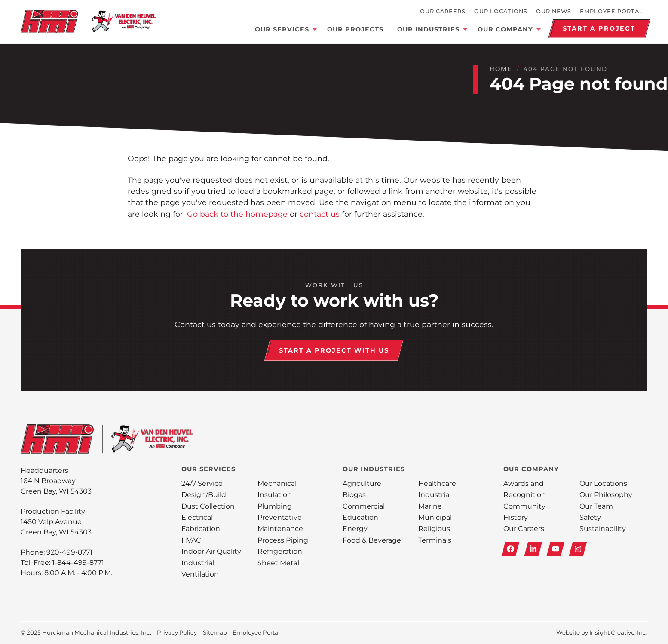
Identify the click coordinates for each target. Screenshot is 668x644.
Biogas (354, 495)
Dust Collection (208, 506)
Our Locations (501, 11)
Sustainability (603, 529)
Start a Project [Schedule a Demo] (599, 28)
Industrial (435, 495)
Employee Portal (611, 11)
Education (360, 517)
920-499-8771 (69, 552)
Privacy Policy (177, 632)
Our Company (507, 29)
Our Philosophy (606, 495)
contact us (320, 214)
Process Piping (283, 540)
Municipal (435, 517)
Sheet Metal (278, 563)
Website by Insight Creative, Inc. (602, 632)
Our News (554, 11)
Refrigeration (280, 551)
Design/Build (204, 495)
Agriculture (362, 483)
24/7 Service (202, 483)
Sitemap (215, 632)
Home (501, 69)
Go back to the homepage (237, 214)
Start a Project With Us (334, 350)
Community (524, 506)
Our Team (596, 506)
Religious (434, 529)
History (516, 517)
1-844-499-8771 (78, 563)
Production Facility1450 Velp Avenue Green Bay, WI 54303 (56, 522)
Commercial (364, 506)
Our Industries (431, 29)
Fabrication (201, 529)
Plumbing (275, 506)
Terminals (435, 540)
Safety (590, 517)
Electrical (197, 517)
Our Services (284, 29)
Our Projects (355, 29)
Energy (355, 529)
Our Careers (443, 11)
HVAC (191, 540)
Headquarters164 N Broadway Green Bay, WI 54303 (56, 481)
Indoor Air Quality (211, 551)
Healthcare (437, 483)
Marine (430, 506)
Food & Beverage (372, 540)
